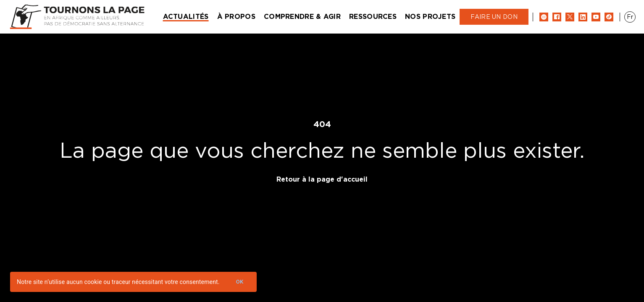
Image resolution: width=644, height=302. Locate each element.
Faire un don (494, 17)
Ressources (373, 17)
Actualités (186, 17)
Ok (240, 282)
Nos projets (430, 17)
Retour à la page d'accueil (322, 179)
